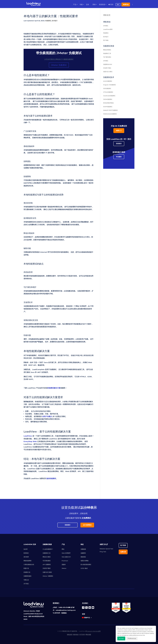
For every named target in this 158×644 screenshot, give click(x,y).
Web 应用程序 (66, 553)
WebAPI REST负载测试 (110, 110)
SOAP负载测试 (108, 107)
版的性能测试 (51, 479)
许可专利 (82, 634)
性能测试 (48, 21)
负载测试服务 (28, 576)
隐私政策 (70, 634)
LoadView (28, 436)
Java (32, 372)
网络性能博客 (28, 561)
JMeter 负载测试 (59, 65)
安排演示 (119, 144)
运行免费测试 (87, 525)
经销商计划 (27, 572)
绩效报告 (83, 557)
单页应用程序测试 (108, 103)
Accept (121, 638)
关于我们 (26, 584)
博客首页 (107, 15)
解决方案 (27, 101)
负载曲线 (83, 549)
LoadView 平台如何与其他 (37, 388)
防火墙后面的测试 (86, 564)
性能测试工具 (107, 53)
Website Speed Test (106, 549)
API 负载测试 (47, 564)
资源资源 (102, 5)
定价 (88, 5)
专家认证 (26, 580)
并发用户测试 (107, 68)
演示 (118, 5)
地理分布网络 (85, 561)
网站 (63, 549)
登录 (111, 5)
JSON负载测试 (108, 99)
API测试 (106, 26)
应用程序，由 (85, 306)
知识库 (26, 549)
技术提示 (55, 21)
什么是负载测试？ (48, 549)
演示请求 (26, 557)
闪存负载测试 (107, 88)
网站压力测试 (47, 557)
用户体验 (106, 40)
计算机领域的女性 (29, 564)
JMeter (64, 568)
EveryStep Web (30, 441)
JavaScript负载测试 (109, 96)
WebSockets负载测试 (110, 114)
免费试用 (123, 552)
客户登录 (123, 545)
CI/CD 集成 (84, 568)
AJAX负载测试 (108, 81)
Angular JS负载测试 (109, 85)
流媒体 (64, 564)
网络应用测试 (107, 50)
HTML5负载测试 (108, 92)
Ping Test (103, 552)
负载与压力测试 (108, 72)
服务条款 (76, 634)
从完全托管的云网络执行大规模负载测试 (59, 59)
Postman (65, 561)
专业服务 (119, 157)
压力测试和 (62, 369)
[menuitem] (87, 618)
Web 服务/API (66, 557)
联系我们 (26, 553)
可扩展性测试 (107, 57)
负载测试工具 (47, 553)
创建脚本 (83, 553)
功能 (81, 5)
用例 (94, 5)
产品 (75, 5)
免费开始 (126, 5)
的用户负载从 (47, 416)
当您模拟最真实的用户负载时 (34, 306)
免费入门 (119, 131)
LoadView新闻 (108, 29)
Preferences (132, 638)
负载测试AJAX (108, 64)
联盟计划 (26, 568)
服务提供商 (61, 101)
